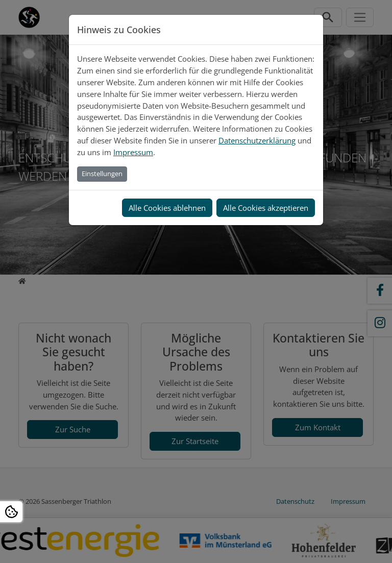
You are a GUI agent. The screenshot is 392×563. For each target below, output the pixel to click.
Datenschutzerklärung (257, 140)
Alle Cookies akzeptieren (266, 208)
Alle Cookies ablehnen (167, 208)
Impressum (133, 152)
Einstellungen (102, 174)
